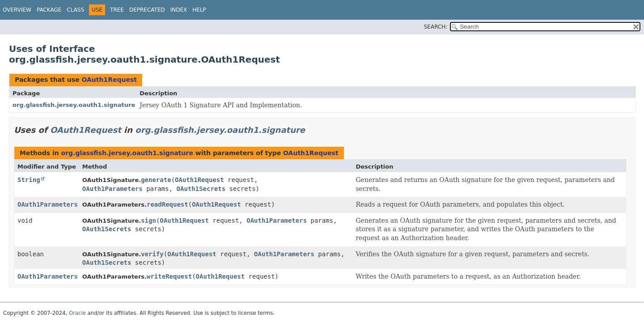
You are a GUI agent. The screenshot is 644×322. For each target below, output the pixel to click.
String (29, 180)
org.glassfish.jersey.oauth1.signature (74, 105)
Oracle (77, 313)
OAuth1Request (109, 80)
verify (152, 254)
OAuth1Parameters (112, 189)
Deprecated (147, 10)
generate (156, 180)
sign (148, 220)
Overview (17, 10)
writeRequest (169, 276)
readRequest (167, 204)
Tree (117, 10)
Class (75, 10)
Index (179, 10)
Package (49, 10)
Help (199, 10)
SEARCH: (436, 27)
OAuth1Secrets (201, 189)
